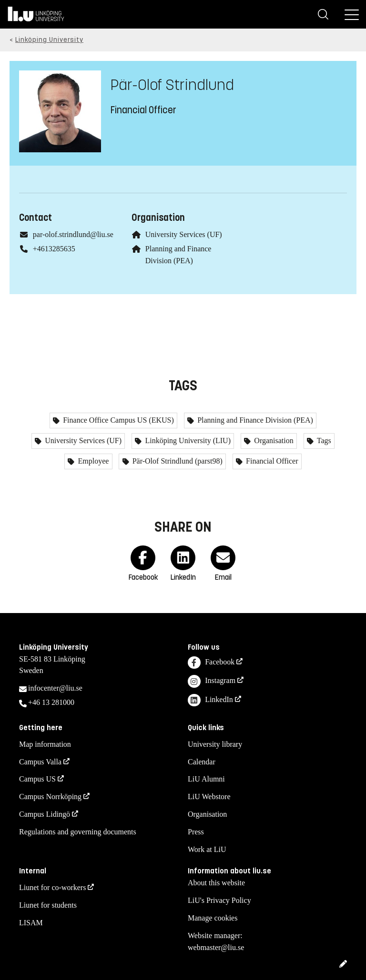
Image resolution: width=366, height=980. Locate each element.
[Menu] (352, 14)
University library (215, 744)
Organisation (273, 441)
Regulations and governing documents (78, 832)
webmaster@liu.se (216, 947)
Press (196, 832)
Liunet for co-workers (52, 887)
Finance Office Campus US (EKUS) (117, 420)
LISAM (31, 923)
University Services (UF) (184, 234)
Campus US (37, 779)
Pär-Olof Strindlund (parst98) (177, 461)
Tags (323, 441)
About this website (216, 883)
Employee (92, 461)
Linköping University (49, 40)
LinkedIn (210, 700)
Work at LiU (207, 849)
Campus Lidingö (45, 814)
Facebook (211, 663)
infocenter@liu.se (55, 688)
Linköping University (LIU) (187, 441)
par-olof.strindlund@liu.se (73, 234)
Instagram (212, 681)
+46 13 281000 (51, 702)
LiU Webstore (209, 797)
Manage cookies (213, 918)
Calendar (202, 762)
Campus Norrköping (50, 797)
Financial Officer (271, 461)
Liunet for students (48, 905)
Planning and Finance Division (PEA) (254, 420)
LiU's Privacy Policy (219, 900)
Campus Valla (40, 762)
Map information (45, 744)
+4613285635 (54, 249)
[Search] (323, 14)
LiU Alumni (206, 779)
